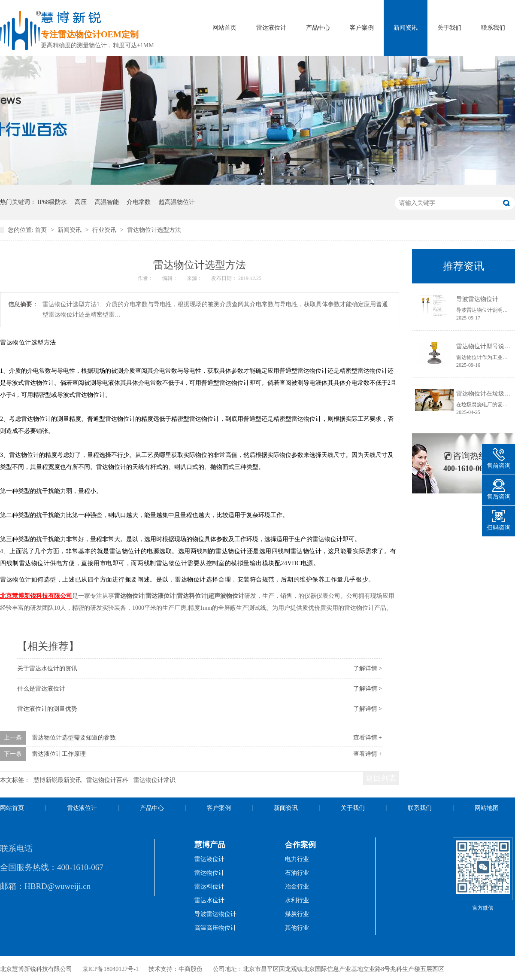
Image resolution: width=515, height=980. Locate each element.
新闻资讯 (406, 28)
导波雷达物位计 (477, 299)
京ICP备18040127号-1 (111, 969)
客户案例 (362, 28)
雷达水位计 (209, 900)
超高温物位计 (177, 202)
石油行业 (297, 873)
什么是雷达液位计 (41, 689)
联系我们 (493, 28)
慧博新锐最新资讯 (58, 780)
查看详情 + (368, 738)
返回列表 (381, 778)
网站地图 (487, 808)
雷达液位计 (271, 28)
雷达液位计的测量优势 (47, 709)
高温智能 (107, 202)
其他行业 (297, 928)
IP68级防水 (52, 202)
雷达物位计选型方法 (154, 230)
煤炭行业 (297, 914)
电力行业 (297, 859)
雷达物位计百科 (107, 780)
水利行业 (297, 900)
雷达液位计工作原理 (59, 754)
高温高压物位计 (215, 928)
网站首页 (224, 28)
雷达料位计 (209, 887)
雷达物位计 (209, 873)
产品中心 (318, 28)
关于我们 (449, 28)
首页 (42, 230)
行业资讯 (105, 230)
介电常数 (139, 202)
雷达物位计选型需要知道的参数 (74, 738)
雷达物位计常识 (154, 780)
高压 (81, 202)
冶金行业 (297, 887)
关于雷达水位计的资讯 (47, 668)
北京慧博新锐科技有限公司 (36, 596)
